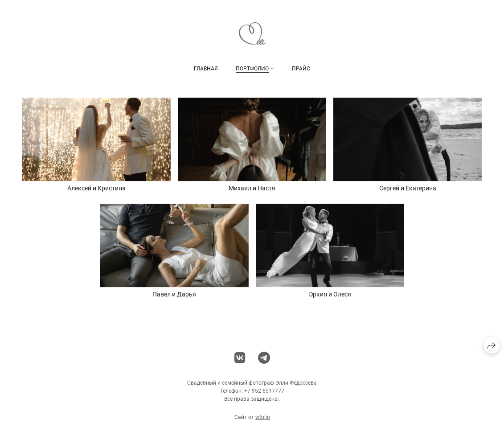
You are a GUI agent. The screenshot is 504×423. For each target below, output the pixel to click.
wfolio (263, 419)
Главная (206, 68)
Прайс (301, 68)
